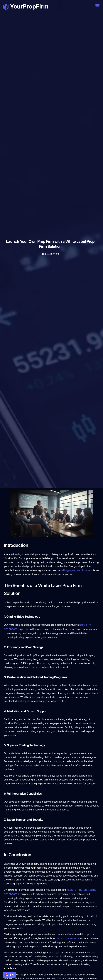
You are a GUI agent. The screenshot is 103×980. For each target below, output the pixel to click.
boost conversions (67, 938)
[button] (98, 6)
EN (9, 975)
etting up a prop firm (74, 570)
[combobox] (9, 975)
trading (58, 761)
